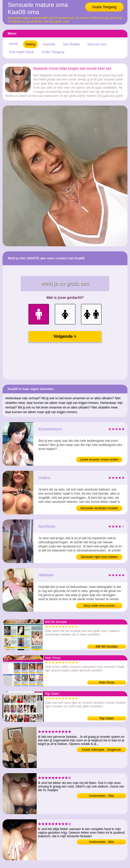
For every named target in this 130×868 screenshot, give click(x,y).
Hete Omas (107, 682)
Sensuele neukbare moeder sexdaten (99, 509)
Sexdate (49, 44)
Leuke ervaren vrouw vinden (99, 459)
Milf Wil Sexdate (107, 647)
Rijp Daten (107, 718)
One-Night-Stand (22, 52)
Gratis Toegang (104, 7)
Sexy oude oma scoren (99, 606)
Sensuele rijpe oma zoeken (99, 557)
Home (13, 44)
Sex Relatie (71, 44)
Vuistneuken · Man (102, 796)
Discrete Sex (97, 44)
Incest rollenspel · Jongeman (102, 750)
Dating (31, 44)
